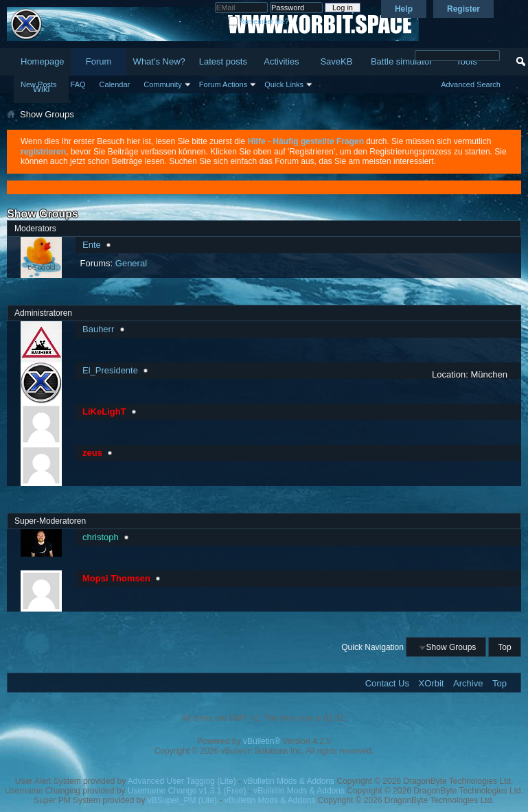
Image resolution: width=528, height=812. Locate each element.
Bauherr (98, 329)
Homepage (43, 61)
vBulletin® (262, 741)
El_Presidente (110, 370)
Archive (468, 683)
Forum (99, 61)
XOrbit (432, 683)
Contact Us (387, 683)
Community (163, 84)
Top (504, 647)
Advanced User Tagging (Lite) (182, 781)
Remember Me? (259, 22)
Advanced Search (471, 84)
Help (404, 9)
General (131, 263)
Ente (92, 245)
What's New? (159, 61)
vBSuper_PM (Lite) (182, 800)
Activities (281, 61)
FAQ (78, 84)
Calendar (115, 84)
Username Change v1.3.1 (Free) (187, 791)
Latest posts (223, 61)
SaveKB (336, 61)
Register (463, 9)
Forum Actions (223, 84)
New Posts (39, 84)
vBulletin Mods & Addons (289, 781)
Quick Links (284, 84)
